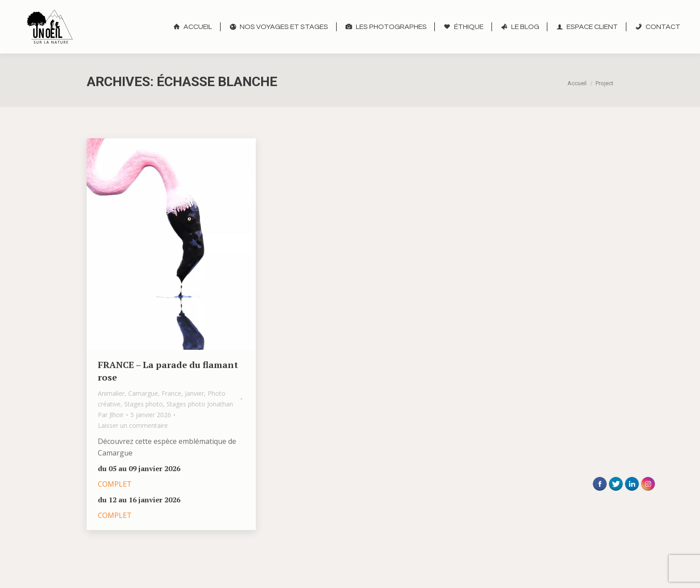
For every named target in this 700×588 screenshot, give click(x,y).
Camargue (143, 393)
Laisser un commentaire (133, 425)
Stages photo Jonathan (200, 404)
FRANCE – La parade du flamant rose (168, 371)
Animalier (111, 393)
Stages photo (144, 404)
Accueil (577, 83)
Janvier (194, 393)
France (171, 393)
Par (111, 415)
